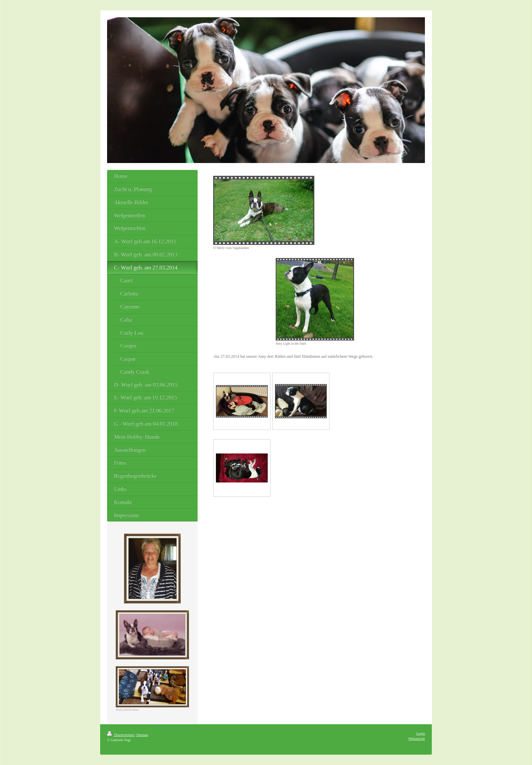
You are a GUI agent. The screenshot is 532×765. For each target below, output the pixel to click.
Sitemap (142, 735)
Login (421, 733)
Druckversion (121, 735)
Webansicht (417, 739)
